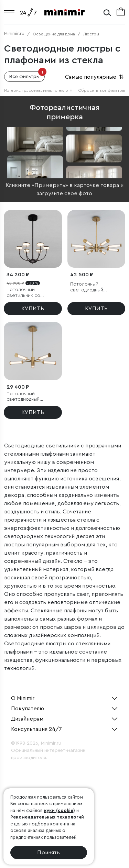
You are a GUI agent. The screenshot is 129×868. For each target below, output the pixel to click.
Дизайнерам (27, 719)
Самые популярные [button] (95, 77)
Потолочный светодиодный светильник (87, 287)
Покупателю (28, 709)
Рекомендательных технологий (47, 817)
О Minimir (23, 698)
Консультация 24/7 (36, 729)
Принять (49, 853)
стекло (63, 90)
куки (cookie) (60, 810)
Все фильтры (27, 75)
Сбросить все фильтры (101, 90)
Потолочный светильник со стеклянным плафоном (32, 293)
